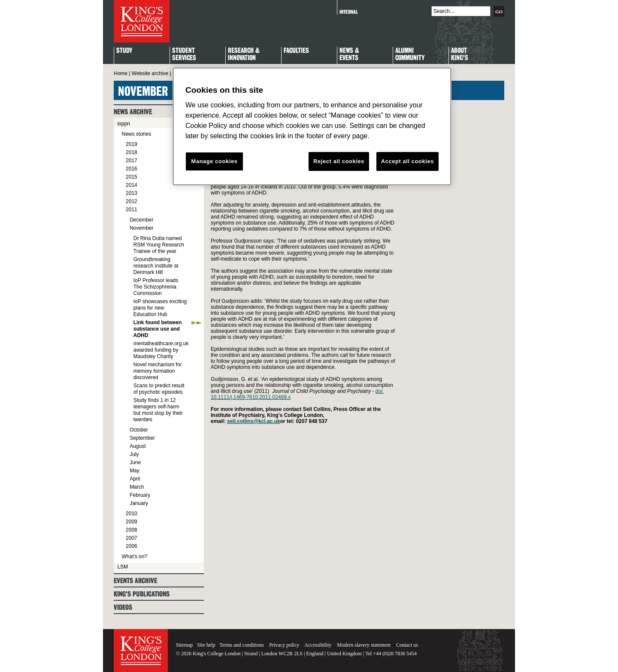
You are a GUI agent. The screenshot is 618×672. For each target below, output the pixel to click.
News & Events (349, 55)
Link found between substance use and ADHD (158, 329)
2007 (132, 538)
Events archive (135, 581)
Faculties (296, 51)
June (135, 462)
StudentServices (184, 55)
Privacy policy (285, 645)
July (134, 454)
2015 (132, 177)
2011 (132, 210)
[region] (312, 127)
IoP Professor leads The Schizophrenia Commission (156, 287)
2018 (132, 152)
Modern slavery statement (364, 645)
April (135, 479)
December (141, 220)
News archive (133, 112)
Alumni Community (410, 55)
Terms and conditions (241, 645)
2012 (132, 201)
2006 (132, 546)
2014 (132, 185)
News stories (136, 134)
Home (121, 73)
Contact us (407, 645)
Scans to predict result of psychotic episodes (159, 389)
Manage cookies (215, 161)
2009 (132, 522)
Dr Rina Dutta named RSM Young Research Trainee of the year (159, 245)
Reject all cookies (339, 161)
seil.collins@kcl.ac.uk (254, 421)
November (141, 228)
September (142, 438)
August (138, 446)
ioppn (123, 124)
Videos (123, 607)
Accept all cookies (407, 161)
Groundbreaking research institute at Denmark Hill (156, 266)
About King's (460, 55)
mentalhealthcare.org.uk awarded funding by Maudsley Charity (161, 350)
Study (124, 51)
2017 (132, 161)
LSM (123, 567)
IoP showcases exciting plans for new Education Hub (160, 308)
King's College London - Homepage (142, 21)
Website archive (150, 73)
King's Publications (142, 594)
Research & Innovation (244, 55)
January (139, 503)
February (140, 495)
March (137, 487)
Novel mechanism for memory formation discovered (158, 371)
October (139, 430)
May (135, 471)
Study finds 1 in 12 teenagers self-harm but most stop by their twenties (158, 410)
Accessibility (318, 645)
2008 (132, 530)
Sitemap (184, 645)
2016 (132, 169)
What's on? (134, 556)
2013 (132, 193)
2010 (132, 514)
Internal (349, 12)
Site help (206, 645)
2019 (132, 144)
